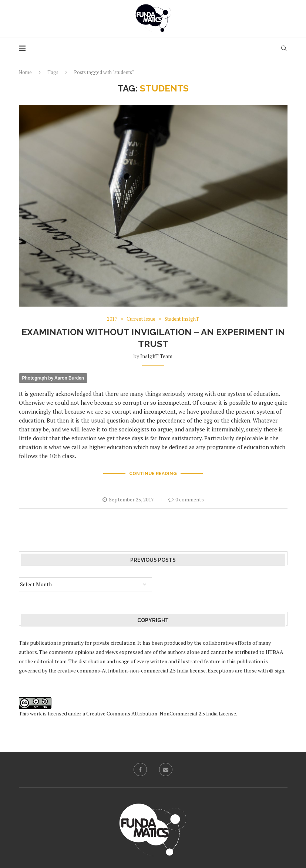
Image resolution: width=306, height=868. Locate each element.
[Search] (284, 48)
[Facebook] (140, 769)
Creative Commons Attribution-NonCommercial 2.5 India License (161, 713)
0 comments (186, 499)
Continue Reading (153, 474)
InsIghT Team (156, 356)
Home (25, 72)
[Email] (166, 769)
